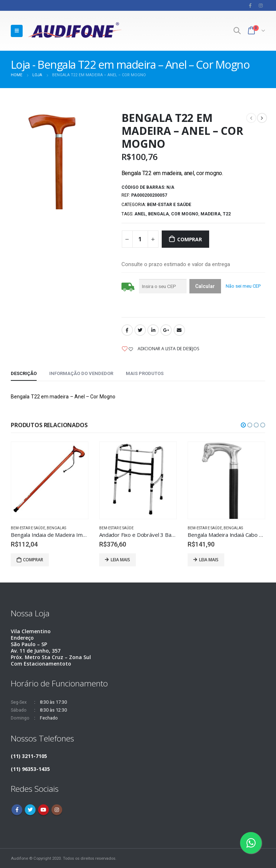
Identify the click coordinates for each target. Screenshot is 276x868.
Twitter (140, 330)
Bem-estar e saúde (169, 205)
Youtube (43, 810)
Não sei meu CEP (243, 286)
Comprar (190, 239)
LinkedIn (153, 330)
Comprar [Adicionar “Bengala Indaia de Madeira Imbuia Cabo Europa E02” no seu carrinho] (33, 560)
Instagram (57, 810)
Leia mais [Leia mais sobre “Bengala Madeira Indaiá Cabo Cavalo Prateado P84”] (209, 560)
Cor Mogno (185, 214)
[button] (243, 425)
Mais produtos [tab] (145, 373)
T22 (227, 214)
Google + (166, 330)
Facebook (127, 330)
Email (179, 330)
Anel (140, 214)
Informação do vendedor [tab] (81, 373)
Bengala (158, 214)
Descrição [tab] (24, 373)
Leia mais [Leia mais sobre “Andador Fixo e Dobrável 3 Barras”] (120, 560)
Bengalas (56, 528)
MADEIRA (211, 214)
